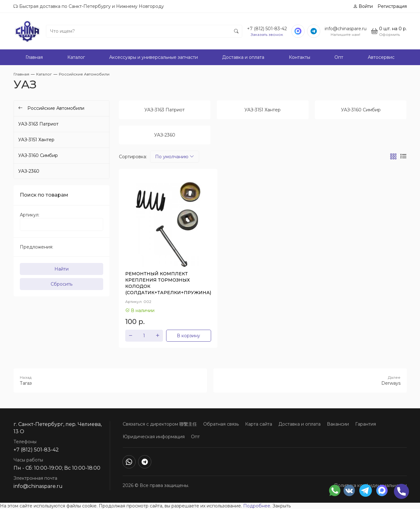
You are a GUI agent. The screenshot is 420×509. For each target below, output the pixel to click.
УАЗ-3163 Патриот (38, 124)
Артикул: (30, 215)
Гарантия (366, 424)
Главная (34, 57)
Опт (339, 57)
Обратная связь (221, 424)
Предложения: (36, 247)
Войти (363, 6)
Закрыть (282, 506)
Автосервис (381, 57)
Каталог (76, 57)
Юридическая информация (154, 437)
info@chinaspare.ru (346, 29)
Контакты (300, 57)
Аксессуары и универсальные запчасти (154, 57)
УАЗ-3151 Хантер (36, 140)
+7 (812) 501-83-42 (267, 29)
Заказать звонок (267, 34)
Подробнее (257, 506)
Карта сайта (259, 424)
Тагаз (110, 380)
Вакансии (338, 424)
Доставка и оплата (243, 57)
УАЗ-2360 (29, 171)
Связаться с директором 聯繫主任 (160, 424)
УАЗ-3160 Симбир (38, 155)
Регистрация (392, 6)
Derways (310, 380)
